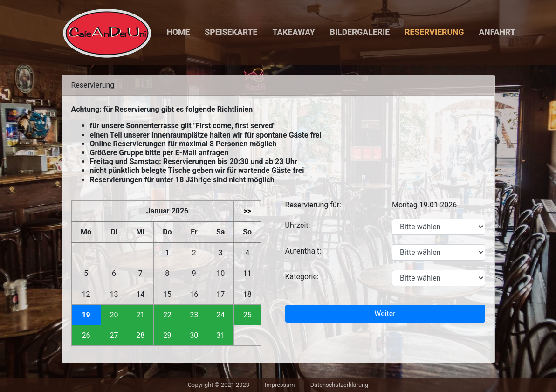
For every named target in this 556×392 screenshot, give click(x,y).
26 (86, 335)
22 (167, 315)
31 (220, 335)
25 (247, 315)
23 (194, 315)
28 (140, 335)
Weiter (385, 313)
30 (194, 335)
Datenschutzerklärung (340, 385)
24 (220, 315)
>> (247, 211)
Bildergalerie (360, 32)
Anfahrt (497, 32)
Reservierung (434, 32)
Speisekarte (231, 32)
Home (178, 32)
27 (114, 335)
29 (167, 335)
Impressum (280, 385)
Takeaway (293, 32)
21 (140, 315)
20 (114, 315)
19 (86, 315)
